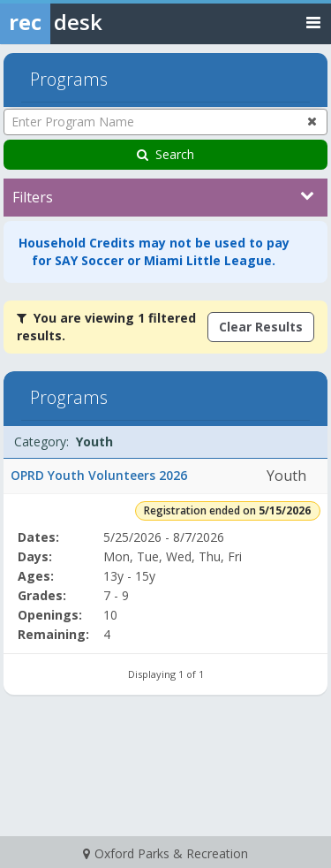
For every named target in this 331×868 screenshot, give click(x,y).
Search (165, 154)
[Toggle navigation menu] (313, 22)
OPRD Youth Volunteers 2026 (99, 475)
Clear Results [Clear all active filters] (261, 327)
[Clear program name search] (312, 121)
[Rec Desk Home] (97, 22)
